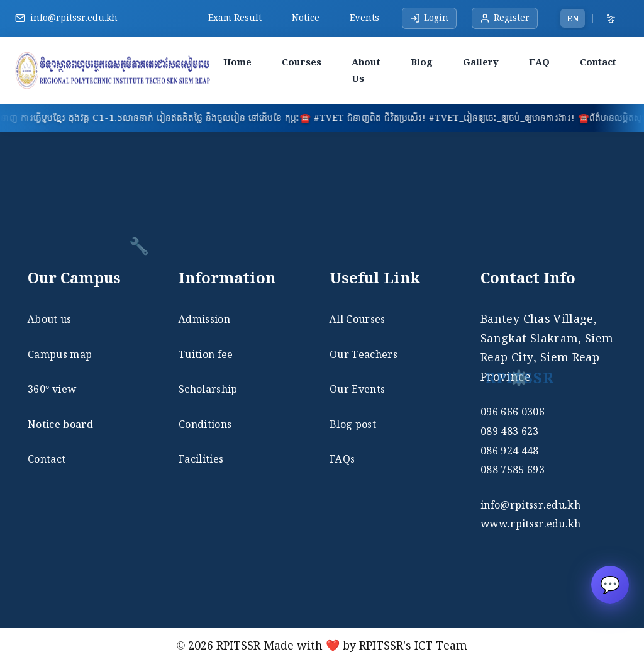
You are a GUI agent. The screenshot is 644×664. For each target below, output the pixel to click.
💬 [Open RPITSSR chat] (610, 584)
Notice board (60, 424)
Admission (204, 319)
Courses (302, 62)
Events (364, 18)
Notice (306, 18)
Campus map (60, 354)
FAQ (539, 62)
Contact (598, 62)
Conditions (205, 424)
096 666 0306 (513, 412)
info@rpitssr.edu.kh (74, 18)
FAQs (342, 459)
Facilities (201, 459)
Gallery (481, 62)
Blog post (353, 424)
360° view (52, 389)
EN (573, 18)
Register (505, 18)
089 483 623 (510, 431)
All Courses (358, 319)
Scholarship (208, 389)
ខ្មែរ (611, 18)
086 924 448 (510, 451)
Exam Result (235, 18)
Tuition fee (206, 354)
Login (429, 18)
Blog (422, 62)
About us (50, 319)
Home (237, 62)
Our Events (357, 389)
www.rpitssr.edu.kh (531, 524)
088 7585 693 (513, 470)
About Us (366, 70)
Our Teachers (364, 354)
